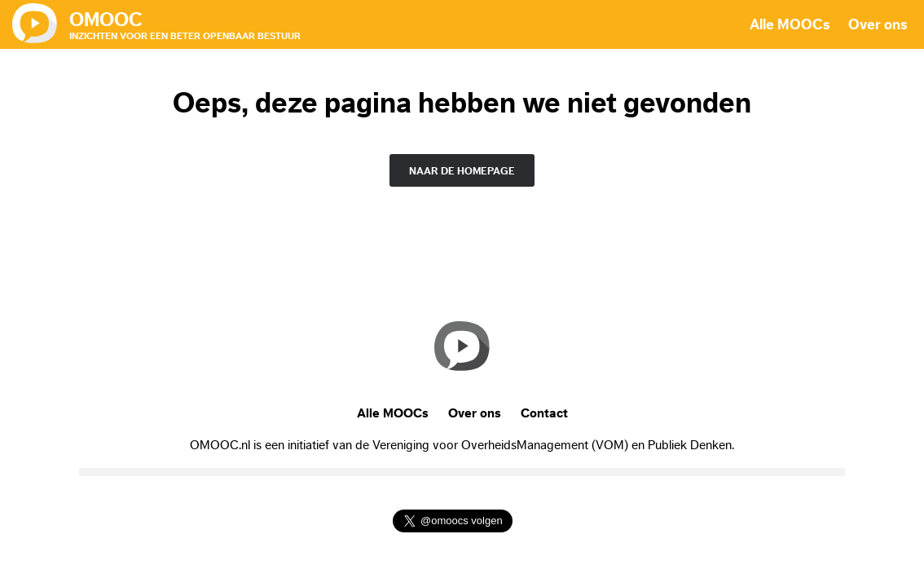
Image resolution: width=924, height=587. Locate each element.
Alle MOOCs (790, 24)
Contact (544, 413)
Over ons (878, 24)
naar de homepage (462, 171)
